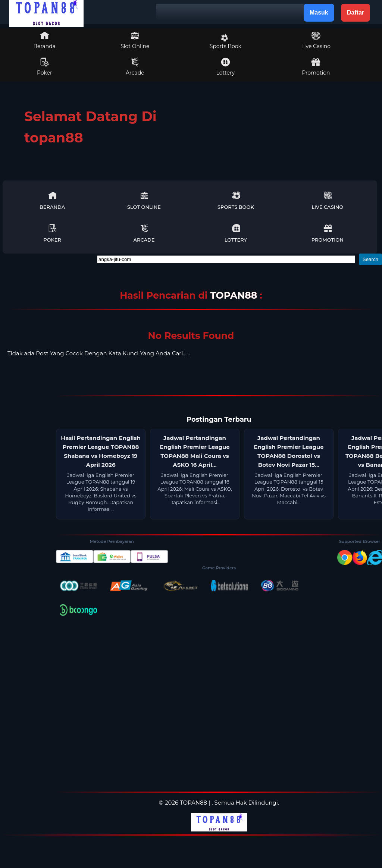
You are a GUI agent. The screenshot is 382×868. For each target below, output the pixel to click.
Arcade (135, 67)
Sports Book (226, 42)
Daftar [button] (356, 12)
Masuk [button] (319, 12)
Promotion (316, 67)
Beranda (45, 40)
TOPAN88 (235, 295)
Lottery (226, 67)
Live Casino (316, 40)
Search (370, 259)
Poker (45, 67)
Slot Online (135, 40)
